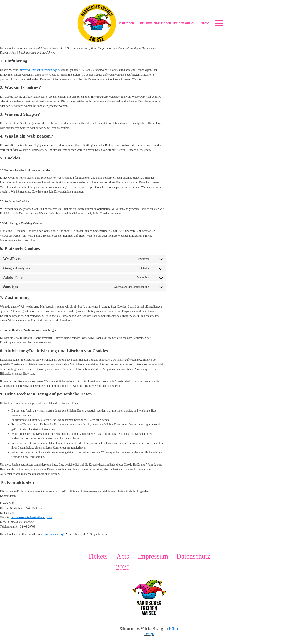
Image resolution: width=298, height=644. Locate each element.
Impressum (153, 556)
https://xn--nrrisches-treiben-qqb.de (40, 70)
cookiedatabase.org (52, 534)
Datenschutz (193, 556)
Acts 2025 (123, 562)
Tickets (98, 556)
